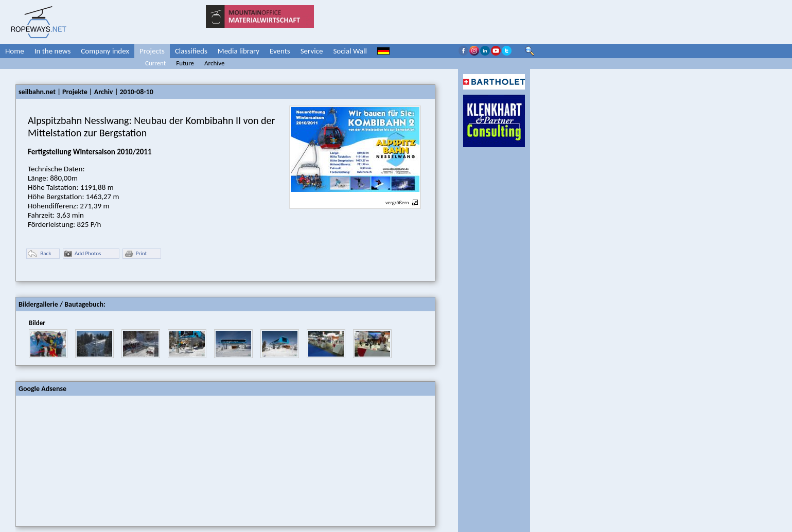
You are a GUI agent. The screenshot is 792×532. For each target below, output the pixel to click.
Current (155, 63)
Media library (239, 51)
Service (312, 51)
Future (185, 63)
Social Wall (350, 51)
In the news (53, 51)
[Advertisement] (93, 460)
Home (15, 51)
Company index (105, 51)
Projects (152, 51)
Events (280, 51)
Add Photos (83, 254)
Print (135, 254)
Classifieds (191, 51)
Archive (214, 63)
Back (39, 254)
